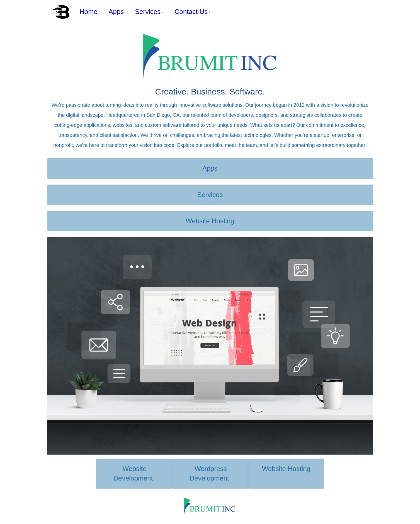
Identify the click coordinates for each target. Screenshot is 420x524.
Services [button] (149, 12)
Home (89, 12)
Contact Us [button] (192, 12)
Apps (116, 12)
